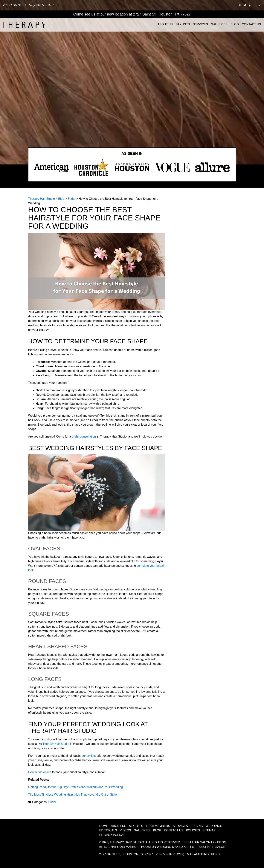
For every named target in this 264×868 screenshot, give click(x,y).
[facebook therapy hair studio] (255, 5)
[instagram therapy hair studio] (239, 5)
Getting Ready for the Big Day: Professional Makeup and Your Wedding (76, 787)
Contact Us (251, 24)
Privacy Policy (112, 835)
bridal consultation (84, 437)
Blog (235, 24)
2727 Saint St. (15, 5)
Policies (193, 830)
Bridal (52, 802)
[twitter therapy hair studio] (245, 5)
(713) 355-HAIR (42, 5)
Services (200, 24)
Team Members (158, 826)
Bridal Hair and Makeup (119, 847)
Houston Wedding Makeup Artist (168, 847)
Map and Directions (203, 854)
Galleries (219, 24)
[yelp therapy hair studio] (250, 5)
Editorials (108, 830)
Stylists (183, 24)
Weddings (214, 826)
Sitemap (209, 830)
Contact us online (40, 772)
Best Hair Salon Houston (205, 842)
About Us (165, 24)
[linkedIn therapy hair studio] (260, 5)
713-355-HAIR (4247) (170, 854)
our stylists (89, 756)
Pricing (197, 826)
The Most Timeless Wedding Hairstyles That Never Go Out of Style (73, 795)
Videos (125, 830)
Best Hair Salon (212, 847)
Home (104, 826)
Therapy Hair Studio (56, 744)
